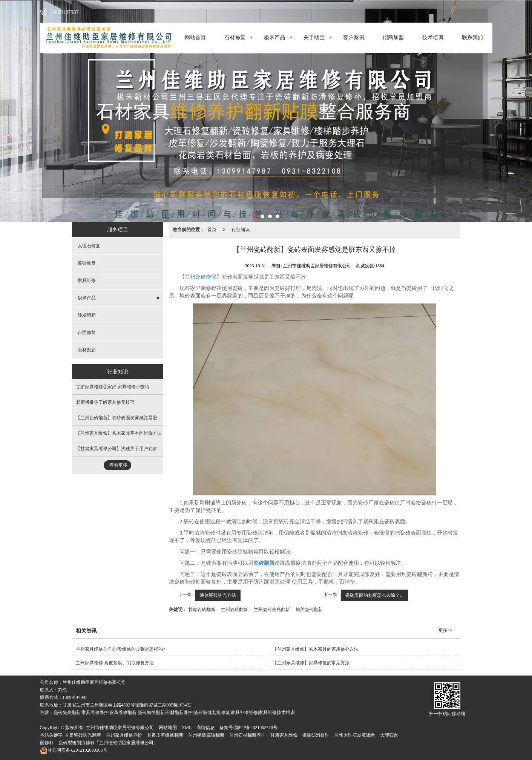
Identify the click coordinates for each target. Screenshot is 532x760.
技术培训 (433, 38)
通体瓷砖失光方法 (218, 595)
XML (187, 728)
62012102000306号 (74, 750)
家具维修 (87, 280)
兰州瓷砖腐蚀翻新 (206, 735)
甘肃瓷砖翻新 (202, 610)
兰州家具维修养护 (124, 735)
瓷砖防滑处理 (316, 735)
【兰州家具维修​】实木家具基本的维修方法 (119, 433)
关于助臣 (314, 38)
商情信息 (205, 728)
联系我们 (472, 38)
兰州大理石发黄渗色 (355, 735)
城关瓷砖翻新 (309, 610)
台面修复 (87, 332)
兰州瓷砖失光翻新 (272, 610)
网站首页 (195, 38)
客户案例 (354, 38)
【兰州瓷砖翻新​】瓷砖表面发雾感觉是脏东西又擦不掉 (130, 418)
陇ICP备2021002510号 (256, 728)
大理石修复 (89, 246)
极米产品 (274, 38)
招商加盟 (393, 38)
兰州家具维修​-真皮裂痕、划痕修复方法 (115, 663)
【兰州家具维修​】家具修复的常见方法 (311, 663)
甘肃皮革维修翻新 (165, 735)
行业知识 (241, 230)
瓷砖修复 (87, 263)
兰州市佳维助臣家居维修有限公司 (120, 728)
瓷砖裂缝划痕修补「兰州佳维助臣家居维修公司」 (108, 743)
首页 (212, 230)
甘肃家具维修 (284, 735)
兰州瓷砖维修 (201, 277)
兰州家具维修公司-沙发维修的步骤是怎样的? (120, 649)
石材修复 (235, 38)
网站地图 (168, 728)
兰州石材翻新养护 (247, 735)
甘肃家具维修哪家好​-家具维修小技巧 (113, 387)
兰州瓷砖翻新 (235, 610)
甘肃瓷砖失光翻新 (83, 735)
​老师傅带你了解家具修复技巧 (105, 402)
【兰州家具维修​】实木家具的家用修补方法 (316, 649)
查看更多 (118, 465)
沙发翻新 (87, 315)
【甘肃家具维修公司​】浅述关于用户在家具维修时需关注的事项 (139, 449)
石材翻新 (87, 350)
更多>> (446, 630)
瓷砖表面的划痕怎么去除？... (374, 595)
